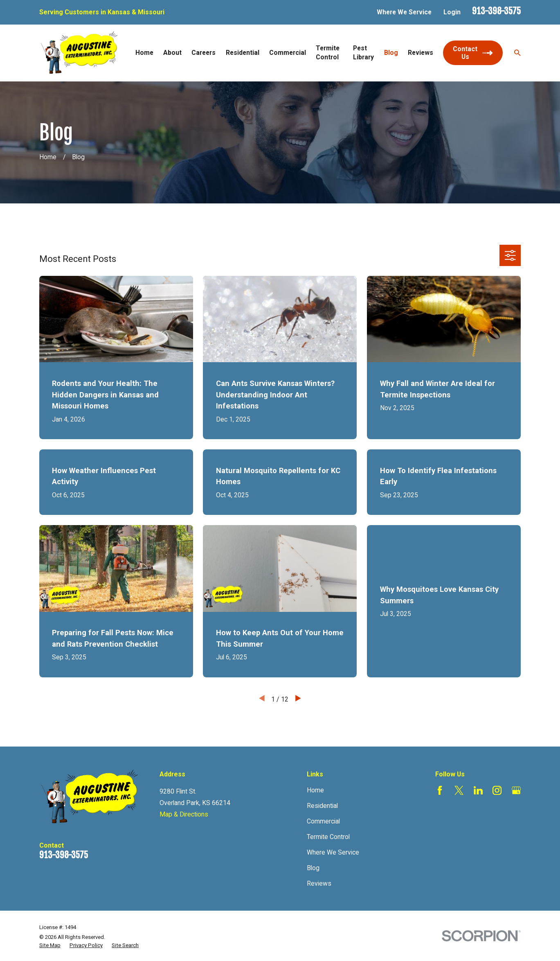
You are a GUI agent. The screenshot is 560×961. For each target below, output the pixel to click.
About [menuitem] (172, 53)
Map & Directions (184, 814)
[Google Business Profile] (516, 790)
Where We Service (404, 12)
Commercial (323, 821)
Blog (313, 868)
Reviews (319, 883)
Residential (322, 806)
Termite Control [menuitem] (328, 53)
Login (452, 12)
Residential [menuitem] (243, 53)
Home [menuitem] (144, 53)
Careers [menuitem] (204, 53)
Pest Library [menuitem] (363, 53)
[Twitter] (459, 790)
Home (315, 790)
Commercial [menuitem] (288, 53)
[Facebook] (440, 790)
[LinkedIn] (478, 790)
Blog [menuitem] (391, 53)
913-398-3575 (496, 11)
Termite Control (328, 837)
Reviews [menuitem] (421, 53)
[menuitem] (50, 945)
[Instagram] (497, 790)
